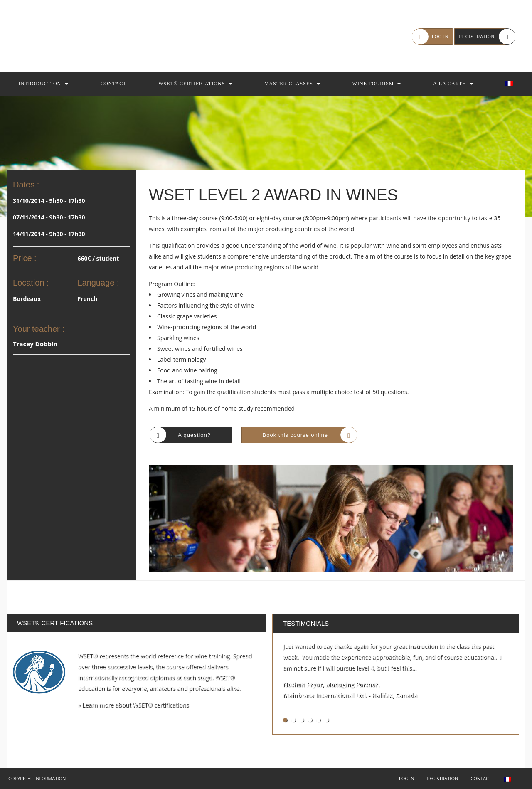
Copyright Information (37, 778)
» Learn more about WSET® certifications (133, 705)
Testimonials (306, 623)
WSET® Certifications (192, 84)
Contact (114, 84)
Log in (407, 778)
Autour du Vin (58, 36)
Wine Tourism (373, 84)
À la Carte (449, 84)
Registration (442, 778)
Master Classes (289, 84)
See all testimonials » (484, 720)
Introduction (40, 84)
